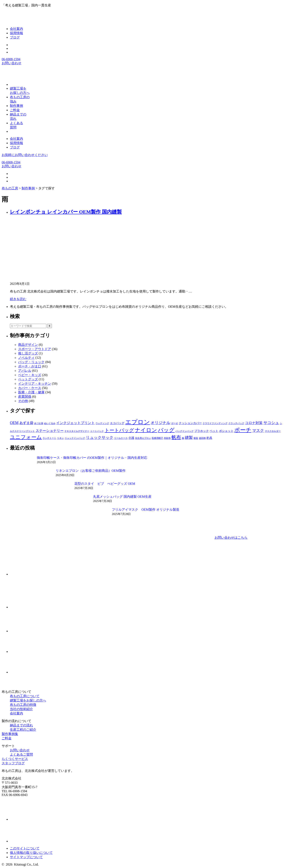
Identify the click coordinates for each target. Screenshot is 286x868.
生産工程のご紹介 (23, 730)
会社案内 (16, 29)
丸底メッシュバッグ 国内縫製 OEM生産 (122, 497)
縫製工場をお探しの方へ (28, 700)
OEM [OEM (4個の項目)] (14, 423)
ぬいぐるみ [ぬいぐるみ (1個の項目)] (50, 423)
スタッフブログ (13, 763)
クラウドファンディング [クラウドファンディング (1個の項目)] (215, 423)
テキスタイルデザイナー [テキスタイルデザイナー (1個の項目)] (77, 431)
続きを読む (18, 299)
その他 (23, 401)
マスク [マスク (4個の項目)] (258, 431)
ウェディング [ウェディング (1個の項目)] (102, 423)
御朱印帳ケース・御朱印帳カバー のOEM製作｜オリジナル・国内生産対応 (92, 458)
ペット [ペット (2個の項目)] (214, 431)
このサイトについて (25, 848)
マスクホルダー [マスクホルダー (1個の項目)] (273, 431)
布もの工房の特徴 (23, 705)
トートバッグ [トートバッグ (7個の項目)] (119, 430)
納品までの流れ (21, 725)
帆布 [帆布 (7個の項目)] (176, 437)
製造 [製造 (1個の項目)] (196, 438)
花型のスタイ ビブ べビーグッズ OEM (105, 484)
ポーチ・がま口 (30, 366)
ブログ (15, 37)
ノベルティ (26, 358)
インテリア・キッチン (35, 384)
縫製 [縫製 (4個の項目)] (189, 437)
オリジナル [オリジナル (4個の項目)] (161, 423)
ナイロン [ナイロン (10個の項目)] (146, 430)
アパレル (25, 371)
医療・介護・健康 (31, 392)
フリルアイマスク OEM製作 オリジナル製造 (146, 510)
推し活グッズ (28, 353)
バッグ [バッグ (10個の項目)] (166, 430)
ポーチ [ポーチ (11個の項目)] (243, 430)
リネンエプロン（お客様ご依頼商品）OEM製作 (91, 471)
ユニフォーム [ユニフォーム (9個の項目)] (26, 437)
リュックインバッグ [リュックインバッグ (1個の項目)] (75, 438)
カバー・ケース (30, 388)
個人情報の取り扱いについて (31, 853)
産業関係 (25, 397)
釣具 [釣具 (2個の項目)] (209, 438)
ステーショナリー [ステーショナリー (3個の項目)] (50, 431)
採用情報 (16, 33)
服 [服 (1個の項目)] (183, 438)
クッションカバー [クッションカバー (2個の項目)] (190, 423)
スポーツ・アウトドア (35, 349)
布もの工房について (25, 696)
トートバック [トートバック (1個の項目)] (97, 431)
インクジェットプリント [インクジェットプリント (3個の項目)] (75, 423)
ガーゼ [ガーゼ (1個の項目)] (175, 423)
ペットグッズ (28, 379)
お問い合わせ (12, 63)
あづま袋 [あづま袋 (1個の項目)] (39, 423)
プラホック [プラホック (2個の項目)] (202, 431)
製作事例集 (10, 734)
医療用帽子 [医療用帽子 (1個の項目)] (157, 438)
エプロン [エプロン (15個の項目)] (138, 422)
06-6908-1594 (11, 59)
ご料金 (7, 738)
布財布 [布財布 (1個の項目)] (167, 438)
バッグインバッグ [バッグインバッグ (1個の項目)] (184, 431)
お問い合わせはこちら (231, 538)
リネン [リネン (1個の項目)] (60, 438)
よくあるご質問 (21, 754)
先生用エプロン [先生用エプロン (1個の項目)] (143, 438)
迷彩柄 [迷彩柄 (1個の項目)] (202, 438)
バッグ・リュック (31, 362)
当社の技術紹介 (21, 709)
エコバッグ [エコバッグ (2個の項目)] (117, 423)
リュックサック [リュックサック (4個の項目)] (100, 437)
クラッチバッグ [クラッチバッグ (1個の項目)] (236, 423)
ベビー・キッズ (30, 375)
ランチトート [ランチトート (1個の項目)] (49, 438)
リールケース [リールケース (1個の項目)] (121, 438)
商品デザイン (28, 345)
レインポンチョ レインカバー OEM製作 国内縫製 (66, 212)
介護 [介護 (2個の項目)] (131, 438)
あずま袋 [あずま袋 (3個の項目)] (26, 423)
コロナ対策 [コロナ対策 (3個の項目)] (254, 423)
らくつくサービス (15, 759)
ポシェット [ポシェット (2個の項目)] (226, 431)
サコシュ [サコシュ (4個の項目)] (271, 423)
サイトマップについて (26, 857)
